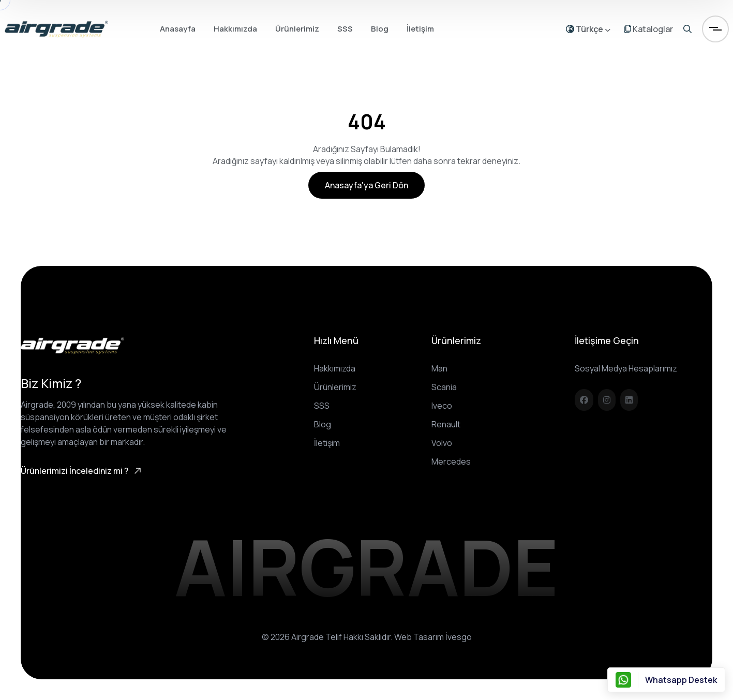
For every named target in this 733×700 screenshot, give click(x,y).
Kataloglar (648, 29)
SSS (345, 29)
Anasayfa (178, 29)
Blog (380, 29)
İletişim (420, 29)
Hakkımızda (235, 29)
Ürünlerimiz (297, 29)
